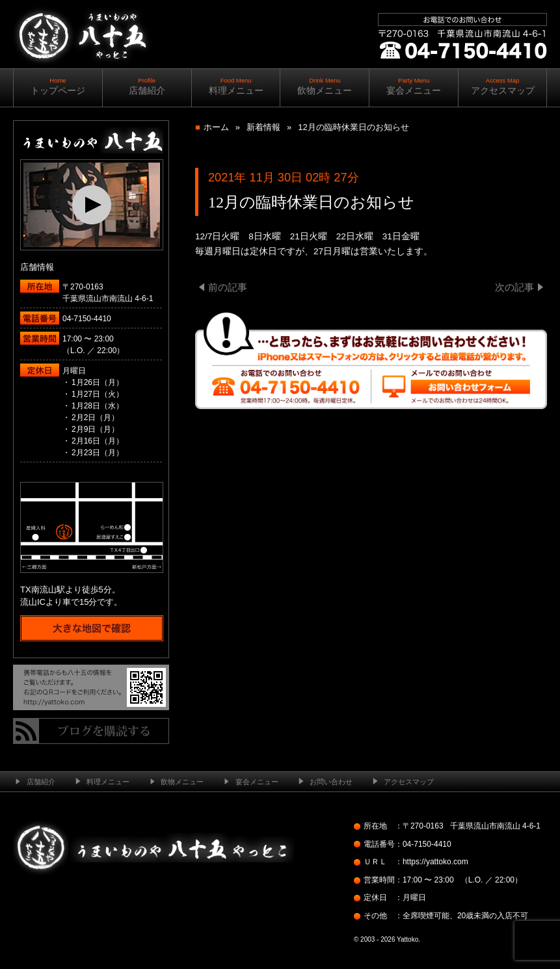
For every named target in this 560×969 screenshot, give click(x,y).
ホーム (216, 127)
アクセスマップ (502, 86)
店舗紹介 (147, 86)
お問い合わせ (331, 782)
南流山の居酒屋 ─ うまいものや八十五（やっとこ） (82, 78)
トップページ (58, 86)
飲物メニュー (325, 86)
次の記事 (514, 287)
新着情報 (263, 127)
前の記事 (228, 287)
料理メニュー (236, 86)
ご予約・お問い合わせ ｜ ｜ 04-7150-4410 (460, 84)
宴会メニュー (414, 86)
